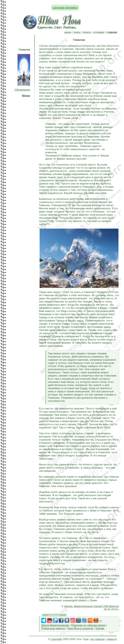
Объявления (22, 90)
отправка (99, 32)
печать (87, 32)
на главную (97, 639)
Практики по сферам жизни (88, 625)
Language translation (65, 8)
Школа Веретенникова (55, 625)
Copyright (56, 639)
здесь (80, 321)
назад (68, 32)
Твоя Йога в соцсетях (80, 628)
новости (112, 639)
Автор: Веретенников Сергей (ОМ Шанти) (92, 606)
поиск (77, 32)
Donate (100, 628)
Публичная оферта (53, 628)
